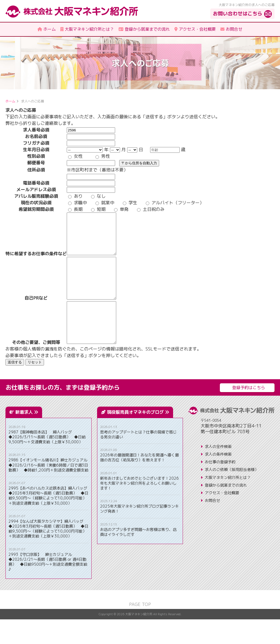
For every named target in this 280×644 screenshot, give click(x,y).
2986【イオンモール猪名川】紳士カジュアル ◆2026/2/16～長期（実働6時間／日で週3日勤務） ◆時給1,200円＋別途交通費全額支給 (49, 490)
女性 (75, 156)
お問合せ (212, 525)
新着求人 (27, 437)
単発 (121, 209)
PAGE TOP (140, 629)
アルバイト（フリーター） (175, 203)
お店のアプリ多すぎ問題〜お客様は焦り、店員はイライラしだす (138, 557)
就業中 (105, 203)
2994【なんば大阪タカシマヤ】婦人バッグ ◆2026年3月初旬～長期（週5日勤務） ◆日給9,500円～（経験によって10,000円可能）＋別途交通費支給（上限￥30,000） (48, 554)
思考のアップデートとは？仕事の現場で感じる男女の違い (138, 459)
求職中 (78, 203)
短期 (98, 209)
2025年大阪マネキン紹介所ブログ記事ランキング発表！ (139, 533)
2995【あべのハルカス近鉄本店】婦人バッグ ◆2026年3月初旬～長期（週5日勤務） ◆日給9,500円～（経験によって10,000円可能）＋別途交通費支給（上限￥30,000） (49, 520)
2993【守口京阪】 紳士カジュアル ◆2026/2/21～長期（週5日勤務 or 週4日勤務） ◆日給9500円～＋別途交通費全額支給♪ (48, 587)
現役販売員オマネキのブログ (138, 437)
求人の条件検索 (218, 479)
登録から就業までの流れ (226, 510)
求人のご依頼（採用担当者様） (232, 494)
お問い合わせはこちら (238, 14)
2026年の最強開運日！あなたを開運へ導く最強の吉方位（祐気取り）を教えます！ (139, 482)
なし (98, 196)
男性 (103, 156)
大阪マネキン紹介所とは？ (228, 502)
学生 (130, 203)
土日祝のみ (151, 209)
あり (75, 196)
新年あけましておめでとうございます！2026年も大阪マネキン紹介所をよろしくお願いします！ (139, 508)
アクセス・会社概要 (222, 517)
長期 (75, 209)
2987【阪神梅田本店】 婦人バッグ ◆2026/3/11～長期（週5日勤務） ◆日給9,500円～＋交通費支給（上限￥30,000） (47, 462)
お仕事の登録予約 (220, 486)
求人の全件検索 (218, 471)
